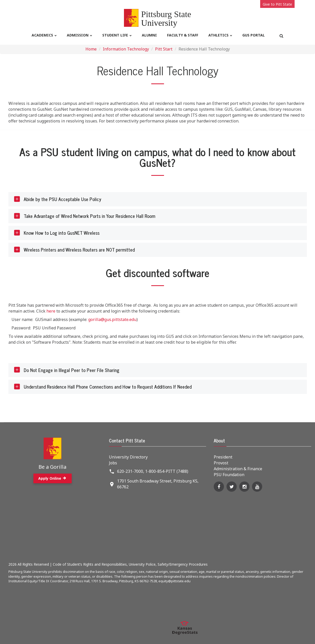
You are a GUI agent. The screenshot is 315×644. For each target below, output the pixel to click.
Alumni (149, 35)
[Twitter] (232, 487)
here (51, 311)
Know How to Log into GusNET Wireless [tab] (56, 233)
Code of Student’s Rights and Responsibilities (90, 564)
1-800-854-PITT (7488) (167, 471)
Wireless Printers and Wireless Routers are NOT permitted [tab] (74, 250)
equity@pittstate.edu (174, 581)
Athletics (218, 35)
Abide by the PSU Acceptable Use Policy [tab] (57, 199)
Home (91, 49)
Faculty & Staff (183, 35)
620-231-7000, (131, 471)
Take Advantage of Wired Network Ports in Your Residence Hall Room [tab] (84, 216)
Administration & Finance (238, 469)
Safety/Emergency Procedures (183, 564)
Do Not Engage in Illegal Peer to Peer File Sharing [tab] (66, 370)
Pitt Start (164, 49)
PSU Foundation (229, 475)
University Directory (128, 457)
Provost (221, 463)
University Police (142, 564)
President (223, 457)
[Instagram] (244, 487)
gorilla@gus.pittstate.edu (112, 319)
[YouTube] (257, 487)
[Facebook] (219, 487)
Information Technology (126, 49)
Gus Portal (254, 35)
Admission (78, 35)
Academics (42, 35)
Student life (115, 35)
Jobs (113, 463)
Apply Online (53, 478)
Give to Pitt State (277, 4)
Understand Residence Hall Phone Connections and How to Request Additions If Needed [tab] (102, 387)
